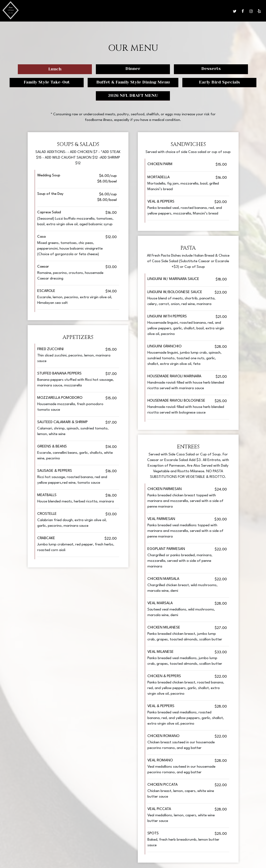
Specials (140, 12)
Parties (171, 12)
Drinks (124, 12)
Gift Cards (190, 12)
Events (156, 12)
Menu (110, 12)
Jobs (223, 12)
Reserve (209, 12)
